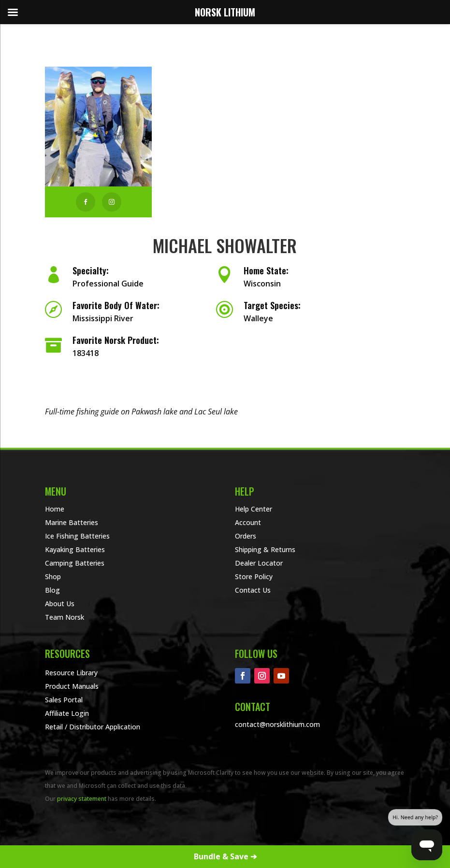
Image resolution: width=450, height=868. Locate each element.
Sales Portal (64, 700)
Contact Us (253, 590)
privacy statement (82, 799)
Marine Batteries (72, 522)
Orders (246, 536)
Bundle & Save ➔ (225, 856)
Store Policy (254, 576)
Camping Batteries (75, 563)
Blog (52, 590)
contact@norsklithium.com (277, 724)
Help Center (254, 509)
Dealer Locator (259, 563)
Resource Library (71, 673)
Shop (53, 576)
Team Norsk (65, 617)
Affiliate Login (67, 713)
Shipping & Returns (265, 549)
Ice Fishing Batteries (77, 536)
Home (55, 509)
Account (248, 522)
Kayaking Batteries (75, 549)
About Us (60, 604)
